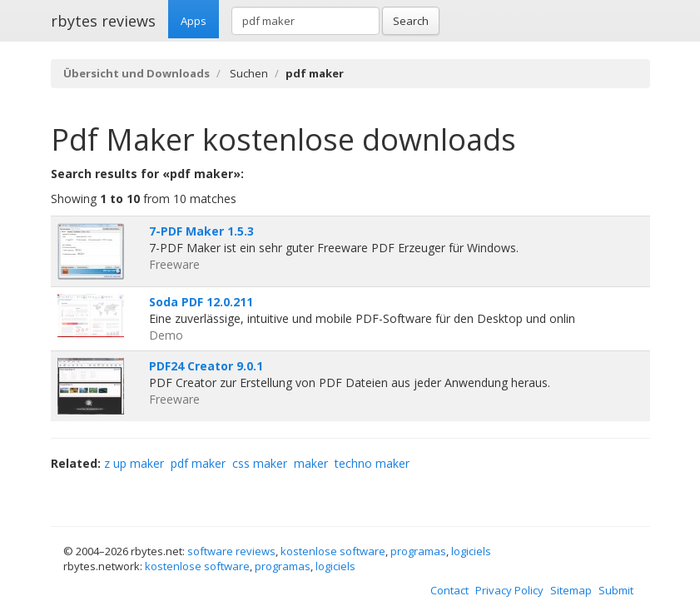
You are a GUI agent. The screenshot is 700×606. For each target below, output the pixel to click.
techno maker (372, 463)
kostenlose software (333, 551)
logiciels (471, 551)
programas (418, 551)
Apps (194, 21)
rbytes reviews (103, 21)
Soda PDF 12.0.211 (201, 302)
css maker (260, 463)
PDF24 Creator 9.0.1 (206, 366)
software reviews (231, 551)
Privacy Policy (509, 590)
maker (311, 463)
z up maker (134, 463)
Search (411, 21)
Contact (449, 590)
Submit (616, 590)
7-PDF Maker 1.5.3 (201, 231)
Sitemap (571, 590)
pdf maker (198, 463)
